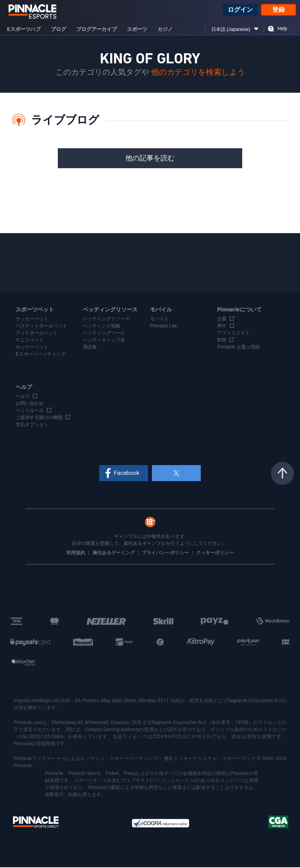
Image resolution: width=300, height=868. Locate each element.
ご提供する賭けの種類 (39, 418)
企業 (222, 320)
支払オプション (32, 425)
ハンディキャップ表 (104, 341)
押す (222, 327)
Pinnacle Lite (163, 327)
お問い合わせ (30, 404)
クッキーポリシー (215, 554)
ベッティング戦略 (102, 327)
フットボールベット (37, 334)
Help (282, 29)
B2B (222, 341)
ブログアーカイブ (96, 30)
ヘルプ (23, 397)
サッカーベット (32, 320)
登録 (279, 10)
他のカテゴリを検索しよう (198, 73)
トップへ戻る (282, 474)
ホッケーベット (32, 348)
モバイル (159, 320)
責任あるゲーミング (114, 554)
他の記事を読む (150, 159)
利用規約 (76, 554)
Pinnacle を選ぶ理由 (238, 348)
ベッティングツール (104, 334)
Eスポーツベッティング (41, 355)
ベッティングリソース (106, 320)
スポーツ (137, 30)
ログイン (240, 10)
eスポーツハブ (24, 30)
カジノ (165, 30)
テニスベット (30, 341)
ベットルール (30, 411)
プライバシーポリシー (166, 554)
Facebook (128, 474)
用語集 (90, 348)
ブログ (58, 30)
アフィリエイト (234, 334)
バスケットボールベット (41, 327)
